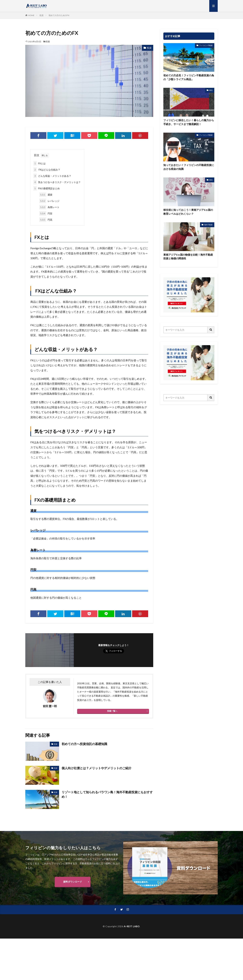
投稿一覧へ (112, 711)
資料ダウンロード (73, 882)
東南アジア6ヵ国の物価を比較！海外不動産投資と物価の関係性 (188, 257)
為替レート (49, 207)
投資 (42, 15)
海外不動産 (208, 225)
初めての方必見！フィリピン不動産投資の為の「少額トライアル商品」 (189, 77)
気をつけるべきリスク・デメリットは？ (57, 182)
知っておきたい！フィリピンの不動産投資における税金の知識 (189, 167)
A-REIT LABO (132, 926)
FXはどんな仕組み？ (47, 170)
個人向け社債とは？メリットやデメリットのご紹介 (97, 768)
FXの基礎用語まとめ (47, 188)
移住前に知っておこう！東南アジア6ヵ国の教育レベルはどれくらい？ (188, 212)
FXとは (39, 163)
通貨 (46, 195)
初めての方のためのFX (59, 15)
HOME (31, 15)
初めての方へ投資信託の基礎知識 (84, 744)
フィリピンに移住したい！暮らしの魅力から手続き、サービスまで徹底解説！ (189, 122)
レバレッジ (49, 201)
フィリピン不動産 (206, 45)
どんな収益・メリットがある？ (52, 176)
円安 (46, 213)
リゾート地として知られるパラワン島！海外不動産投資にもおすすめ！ (107, 794)
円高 (46, 220)
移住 (211, 90)
